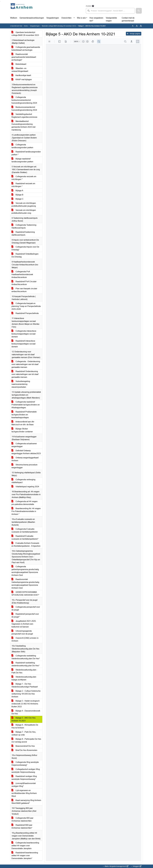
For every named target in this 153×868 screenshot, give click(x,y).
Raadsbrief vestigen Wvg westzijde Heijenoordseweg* (24, 778)
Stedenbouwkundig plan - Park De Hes (24, 671)
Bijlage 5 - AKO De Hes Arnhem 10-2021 (23, 719)
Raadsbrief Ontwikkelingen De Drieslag (25, 255)
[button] (139, 11)
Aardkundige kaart (21, 75)
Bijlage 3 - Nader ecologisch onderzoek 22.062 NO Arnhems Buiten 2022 (26, 704)
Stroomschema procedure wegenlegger (24, 466)
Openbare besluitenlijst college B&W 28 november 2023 (25, 34)
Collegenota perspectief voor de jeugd (26, 608)
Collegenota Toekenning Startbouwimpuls (24, 226)
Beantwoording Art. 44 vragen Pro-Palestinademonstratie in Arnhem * (26, 511)
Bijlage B (17, 195)
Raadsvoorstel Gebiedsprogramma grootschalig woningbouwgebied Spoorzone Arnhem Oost (25, 584)
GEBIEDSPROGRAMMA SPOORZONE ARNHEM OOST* (25, 594)
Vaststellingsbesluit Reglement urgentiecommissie (24, 116)
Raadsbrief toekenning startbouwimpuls (23, 233)
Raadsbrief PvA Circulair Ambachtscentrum (24, 283)
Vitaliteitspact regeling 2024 (25, 487)
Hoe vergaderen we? (96, 19)
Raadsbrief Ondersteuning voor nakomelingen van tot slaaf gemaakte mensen (25, 374)
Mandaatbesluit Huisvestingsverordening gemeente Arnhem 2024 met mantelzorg (23, 126)
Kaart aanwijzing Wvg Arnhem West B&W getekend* (26, 802)
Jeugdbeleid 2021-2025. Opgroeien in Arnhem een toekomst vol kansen (24, 624)
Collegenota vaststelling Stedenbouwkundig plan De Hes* (26, 657)
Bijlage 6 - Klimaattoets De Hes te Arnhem (25, 726)
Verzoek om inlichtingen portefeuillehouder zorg (24, 212)
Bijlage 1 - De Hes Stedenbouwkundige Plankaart (25, 685)
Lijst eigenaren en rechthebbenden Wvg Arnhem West (24, 793)
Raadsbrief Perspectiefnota (25, 313)
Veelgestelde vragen (111, 19)
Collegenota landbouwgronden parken (22, 146)
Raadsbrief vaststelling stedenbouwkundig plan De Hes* (25, 664)
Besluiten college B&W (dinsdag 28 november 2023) (59, 26)
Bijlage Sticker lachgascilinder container (22, 430)
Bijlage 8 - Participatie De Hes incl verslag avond (26, 740)
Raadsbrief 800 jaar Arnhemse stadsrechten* (22, 826)
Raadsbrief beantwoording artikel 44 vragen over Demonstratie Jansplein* (25, 856)
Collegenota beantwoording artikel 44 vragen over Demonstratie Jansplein (25, 846)
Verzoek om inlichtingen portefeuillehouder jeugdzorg (24, 205)
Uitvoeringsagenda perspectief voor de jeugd (22, 632)
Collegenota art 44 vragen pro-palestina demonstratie (25, 503)
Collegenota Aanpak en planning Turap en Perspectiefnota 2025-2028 (26, 306)
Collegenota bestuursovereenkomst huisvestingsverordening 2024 (24, 100)
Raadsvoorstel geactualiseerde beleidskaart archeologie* (24, 57)
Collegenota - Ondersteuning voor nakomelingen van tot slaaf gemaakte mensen (26, 364)
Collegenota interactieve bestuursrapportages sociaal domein (24, 334)
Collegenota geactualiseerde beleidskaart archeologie (26, 49)
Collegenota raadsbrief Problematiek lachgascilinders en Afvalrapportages (26, 405)
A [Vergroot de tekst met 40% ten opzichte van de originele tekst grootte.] (141, 26)
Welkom (14, 18)
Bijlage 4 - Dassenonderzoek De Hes (26, 712)
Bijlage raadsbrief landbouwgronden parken (22, 160)
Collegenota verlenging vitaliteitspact (23, 481)
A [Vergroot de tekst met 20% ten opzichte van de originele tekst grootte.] (137, 26)
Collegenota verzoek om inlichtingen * (24, 178)
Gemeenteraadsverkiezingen (32, 18)
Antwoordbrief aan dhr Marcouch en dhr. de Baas (23, 423)
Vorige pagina (134, 34)
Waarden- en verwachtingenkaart (20, 70)
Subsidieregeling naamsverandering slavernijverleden (21, 384)
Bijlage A (17, 191)
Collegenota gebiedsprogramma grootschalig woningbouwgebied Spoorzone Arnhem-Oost (25, 571)
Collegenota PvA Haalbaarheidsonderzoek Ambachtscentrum (22, 274)
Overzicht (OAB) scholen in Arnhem (25, 639)
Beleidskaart (19, 64)
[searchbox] (110, 11)
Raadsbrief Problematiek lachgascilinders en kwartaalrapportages (24, 415)
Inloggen (137, 866)
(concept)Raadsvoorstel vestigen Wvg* (24, 785)
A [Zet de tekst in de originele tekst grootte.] (133, 26)
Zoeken (89, 6)
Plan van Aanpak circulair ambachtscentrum (24, 290)
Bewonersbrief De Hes (23, 746)
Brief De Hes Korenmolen (24, 750)
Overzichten (66, 18)
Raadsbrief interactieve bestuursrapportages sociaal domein (23, 344)
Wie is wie (81, 18)
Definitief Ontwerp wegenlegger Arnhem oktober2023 (26, 452)
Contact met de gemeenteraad (128, 19)
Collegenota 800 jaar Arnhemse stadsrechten (22, 819)
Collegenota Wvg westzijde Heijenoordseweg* (25, 764)
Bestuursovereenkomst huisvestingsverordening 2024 (24, 109)
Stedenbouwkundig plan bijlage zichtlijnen (24, 678)
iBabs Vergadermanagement (116, 866)
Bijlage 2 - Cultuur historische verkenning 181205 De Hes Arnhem (26, 694)
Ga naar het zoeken (0, 1)
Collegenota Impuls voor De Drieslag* (25, 248)
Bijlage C (17, 199)
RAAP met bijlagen (22, 80)
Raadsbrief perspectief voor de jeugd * (25, 615)
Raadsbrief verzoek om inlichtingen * (23, 185)
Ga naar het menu (1, 1)
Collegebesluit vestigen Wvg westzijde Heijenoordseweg (26, 771)
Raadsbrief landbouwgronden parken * (26, 153)
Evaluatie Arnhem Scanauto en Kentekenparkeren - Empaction (26, 545)
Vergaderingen (53, 18)
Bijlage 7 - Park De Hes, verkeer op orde (24, 733)
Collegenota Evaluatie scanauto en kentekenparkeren (25, 530)
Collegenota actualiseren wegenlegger (24, 445)
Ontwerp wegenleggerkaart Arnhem (25, 459)
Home (26, 26)
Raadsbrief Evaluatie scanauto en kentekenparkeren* (25, 537)
